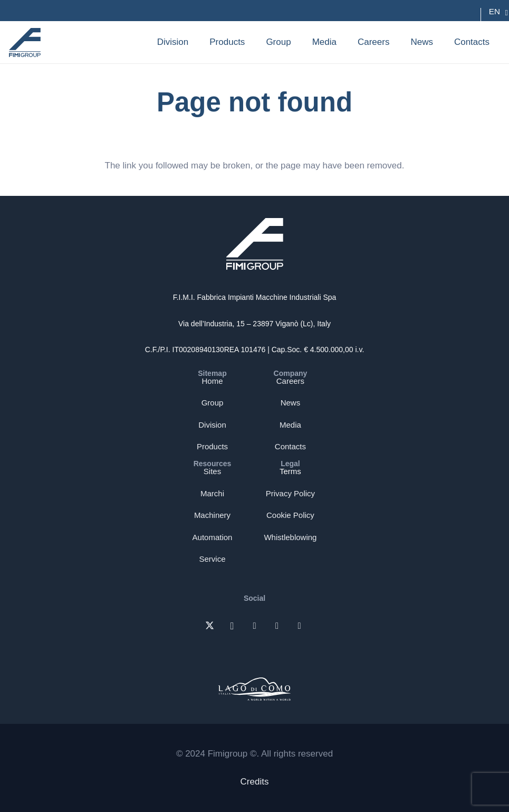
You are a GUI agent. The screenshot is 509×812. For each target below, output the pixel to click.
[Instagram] (232, 626)
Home (212, 381)
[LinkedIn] (255, 626)
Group (213, 403)
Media (290, 425)
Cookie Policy (290, 515)
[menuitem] (494, 12)
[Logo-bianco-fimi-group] (255, 244)
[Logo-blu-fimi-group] (25, 43)
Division (212, 425)
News (291, 403)
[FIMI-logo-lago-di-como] (255, 687)
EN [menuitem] (494, 11)
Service (212, 559)
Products (212, 446)
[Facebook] (277, 626)
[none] (494, 12)
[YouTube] (299, 626)
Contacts (290, 446)
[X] (210, 626)
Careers (290, 381)
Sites (212, 471)
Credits (255, 782)
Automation (213, 537)
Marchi (212, 493)
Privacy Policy (290, 493)
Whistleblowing (290, 537)
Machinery (212, 515)
